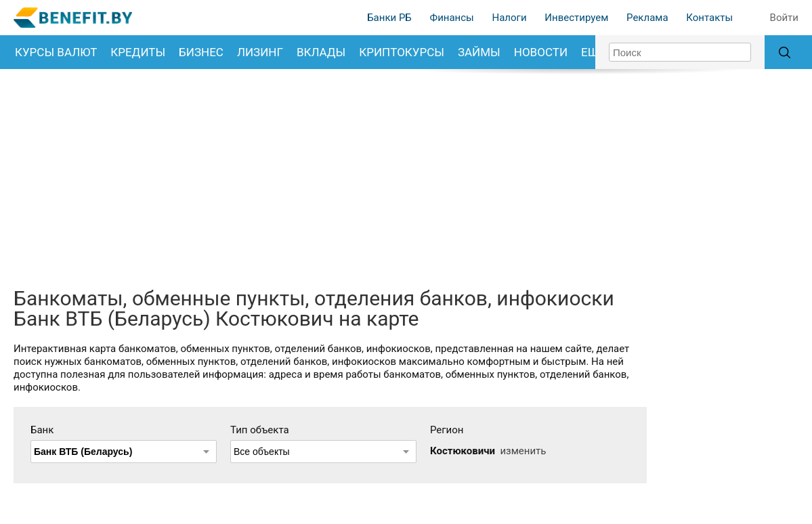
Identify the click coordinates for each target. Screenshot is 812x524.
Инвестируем (576, 18)
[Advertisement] (406, 177)
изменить (523, 451)
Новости (541, 52)
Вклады (321, 52)
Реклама (647, 18)
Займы (479, 52)
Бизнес (201, 52)
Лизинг (260, 52)
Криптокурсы (402, 52)
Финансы (452, 18)
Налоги (510, 18)
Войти (784, 18)
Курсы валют (56, 52)
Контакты (709, 18)
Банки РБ (389, 18)
